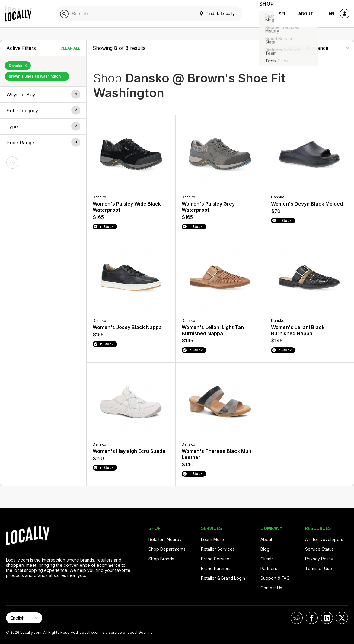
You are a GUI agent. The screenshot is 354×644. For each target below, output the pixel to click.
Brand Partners (216, 568)
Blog (265, 549)
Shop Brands (161, 559)
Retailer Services (218, 549)
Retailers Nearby (165, 539)
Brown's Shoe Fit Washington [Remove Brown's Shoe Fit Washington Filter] (37, 76)
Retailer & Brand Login (223, 578)
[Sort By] (317, 48)
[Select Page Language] (24, 618)
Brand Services (216, 559)
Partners (269, 568)
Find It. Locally (210, 13)
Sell (284, 14)
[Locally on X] (342, 618)
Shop (263, 14)
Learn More (212, 539)
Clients (267, 559)
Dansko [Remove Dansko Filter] (18, 66)
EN (332, 13)
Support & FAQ (275, 578)
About (306, 14)
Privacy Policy (319, 559)
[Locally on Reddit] (297, 618)
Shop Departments (167, 549)
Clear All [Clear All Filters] (70, 48)
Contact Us (271, 588)
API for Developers (324, 539)
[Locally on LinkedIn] (327, 618)
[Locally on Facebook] (312, 618)
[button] (43, 95)
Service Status (319, 549)
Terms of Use (319, 568)
